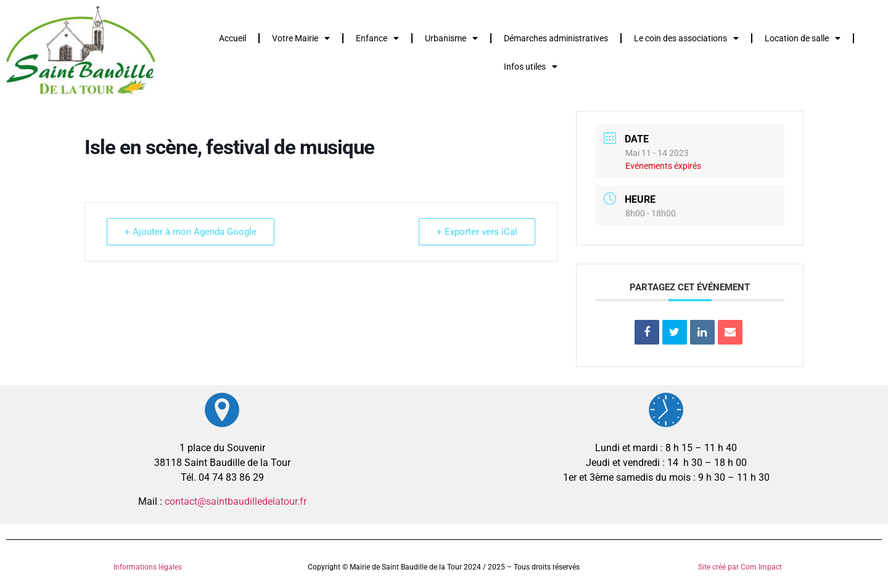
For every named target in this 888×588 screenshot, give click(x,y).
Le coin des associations (686, 38)
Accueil (232, 38)
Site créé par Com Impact (740, 567)
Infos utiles (531, 67)
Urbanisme (451, 38)
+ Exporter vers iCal (477, 232)
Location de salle (803, 38)
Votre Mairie (301, 38)
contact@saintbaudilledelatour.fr (236, 501)
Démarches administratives (556, 38)
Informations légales (148, 567)
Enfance (377, 38)
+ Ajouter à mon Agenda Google (191, 232)
